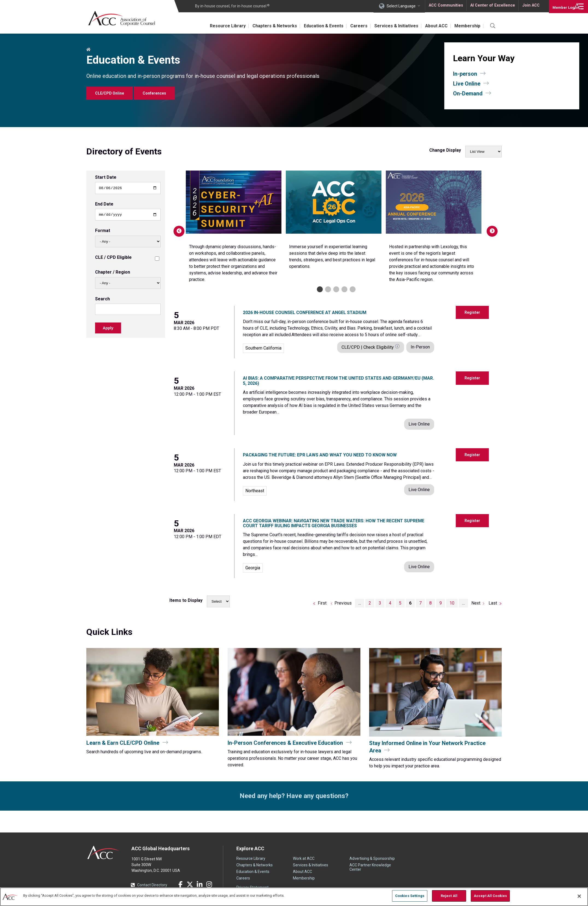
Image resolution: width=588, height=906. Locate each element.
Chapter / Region (113, 274)
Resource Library (215, 26)
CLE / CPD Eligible (113, 259)
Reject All (449, 896)
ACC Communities (446, 6)
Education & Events (315, 26)
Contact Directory (152, 885)
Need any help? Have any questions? (294, 796)
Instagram (209, 884)
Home (89, 50)
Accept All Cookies (490, 896)
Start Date (106, 177)
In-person (465, 74)
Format (103, 232)
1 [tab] (319, 290)
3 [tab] (336, 290)
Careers (352, 26)
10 (454, 603)
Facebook (180, 884)
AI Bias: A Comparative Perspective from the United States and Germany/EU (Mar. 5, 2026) (338, 381)
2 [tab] (327, 290)
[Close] (579, 896)
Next (489, 228)
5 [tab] (352, 290)
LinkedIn (199, 884)
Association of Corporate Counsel (124, 19)
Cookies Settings (410, 896)
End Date (104, 205)
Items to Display (186, 600)
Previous (176, 228)
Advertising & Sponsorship (372, 858)
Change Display (445, 150)
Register (472, 312)
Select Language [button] (401, 6)
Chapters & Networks (264, 26)
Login (561, 6)
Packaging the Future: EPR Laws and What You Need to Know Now (320, 455)
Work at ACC (304, 858)
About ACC (433, 26)
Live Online (467, 84)
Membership (466, 26)
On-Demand (468, 93)
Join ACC (530, 6)
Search (102, 300)
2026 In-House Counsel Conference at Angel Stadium (305, 313)
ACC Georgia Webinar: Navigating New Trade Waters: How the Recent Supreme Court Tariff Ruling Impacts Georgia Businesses (334, 523)
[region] (294, 896)
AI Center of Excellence (492, 6)
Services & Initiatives (391, 26)
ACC (103, 852)
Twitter (190, 884)
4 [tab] (344, 290)
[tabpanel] (234, 228)
